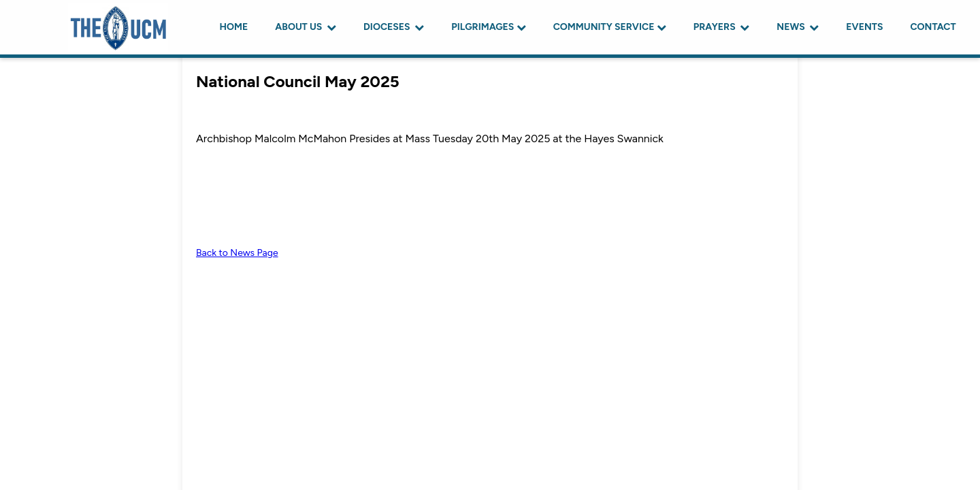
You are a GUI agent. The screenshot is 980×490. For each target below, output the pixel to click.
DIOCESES (394, 27)
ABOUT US (306, 27)
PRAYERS (722, 27)
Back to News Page (237, 253)
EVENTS (864, 27)
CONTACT (933, 27)
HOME (234, 27)
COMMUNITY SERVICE (610, 27)
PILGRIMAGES (488, 27)
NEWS (798, 27)
